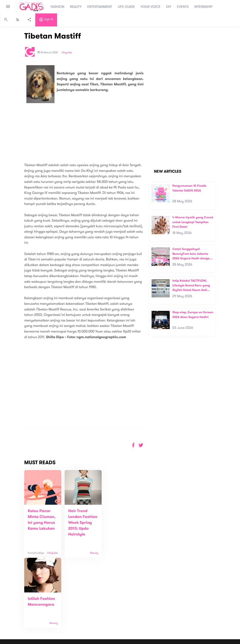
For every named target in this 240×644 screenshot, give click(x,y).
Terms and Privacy (151, 642)
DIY (169, 7)
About (65, 599)
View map (9, 618)
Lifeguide (67, 53)
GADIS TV (147, 617)
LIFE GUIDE (126, 7)
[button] (141, 445)
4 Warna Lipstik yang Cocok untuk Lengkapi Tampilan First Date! (193, 222)
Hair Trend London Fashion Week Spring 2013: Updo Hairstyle (82, 523)
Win (137, 617)
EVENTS (183, 7)
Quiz (129, 617)
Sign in (46, 20)
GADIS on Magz (165, 617)
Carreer (67, 609)
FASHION (58, 7)
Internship (68, 613)
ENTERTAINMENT (100, 7)
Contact (67, 604)
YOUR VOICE (150, 7)
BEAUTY (76, 7)
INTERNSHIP (203, 7)
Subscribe (182, 601)
